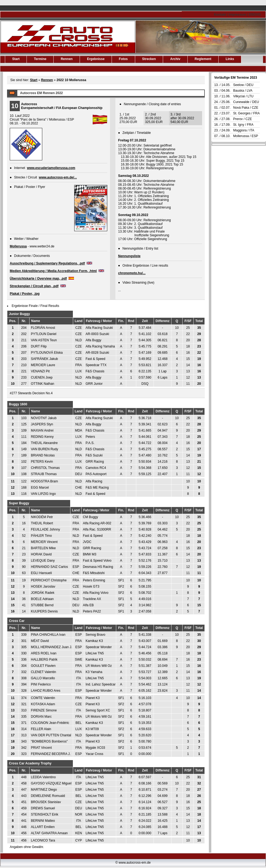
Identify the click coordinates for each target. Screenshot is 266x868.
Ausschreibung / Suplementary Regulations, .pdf (47, 263)
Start (16, 59)
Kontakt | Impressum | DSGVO (237, 15)
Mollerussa (18, 246)
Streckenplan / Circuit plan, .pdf (34, 286)
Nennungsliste (129, 256)
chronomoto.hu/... (132, 273)
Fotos (123, 59)
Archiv (175, 59)
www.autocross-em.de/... (58, 177)
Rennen (47, 80)
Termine (40, 59)
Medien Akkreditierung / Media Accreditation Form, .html (53, 271)
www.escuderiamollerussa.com (51, 168)
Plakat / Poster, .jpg (25, 294)
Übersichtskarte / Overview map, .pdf (38, 279)
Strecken (149, 59)
